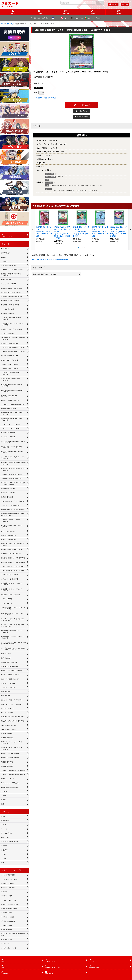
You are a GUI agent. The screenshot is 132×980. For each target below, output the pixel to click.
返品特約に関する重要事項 (45, 98)
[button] (119, 12)
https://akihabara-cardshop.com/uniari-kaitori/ (50, 259)
